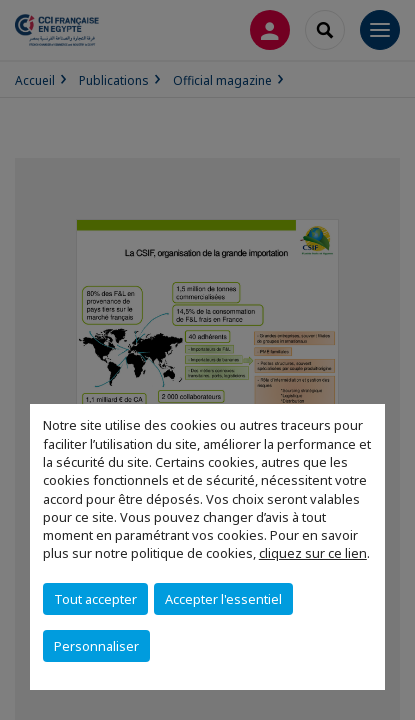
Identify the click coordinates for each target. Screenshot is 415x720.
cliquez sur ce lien (313, 553)
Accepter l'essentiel (223, 599)
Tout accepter (95, 599)
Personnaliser (96, 646)
